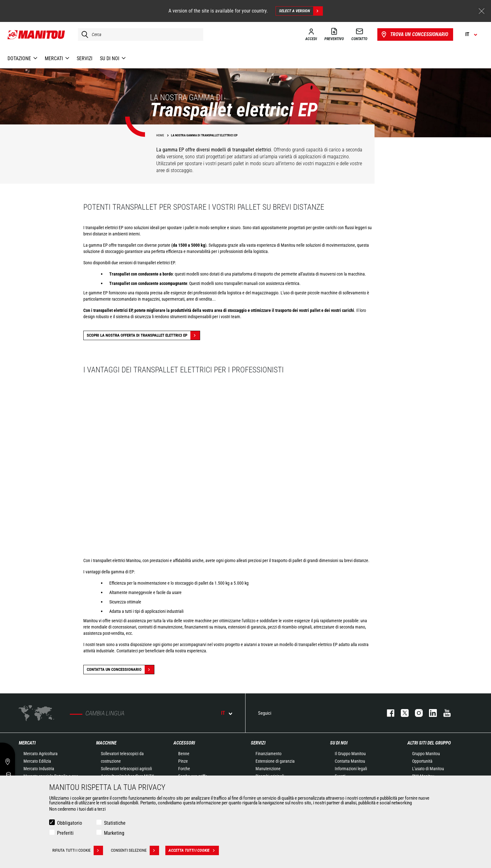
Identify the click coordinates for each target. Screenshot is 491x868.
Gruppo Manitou (426, 754)
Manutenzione (268, 769)
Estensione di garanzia (275, 761)
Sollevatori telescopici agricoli (126, 769)
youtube (444, 713)
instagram (416, 713)
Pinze (183, 761)
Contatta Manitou (350, 761)
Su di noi (339, 743)
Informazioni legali (351, 769)
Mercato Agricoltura (41, 754)
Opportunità (422, 761)
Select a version (301, 11)
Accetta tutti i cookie (194, 850)
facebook (388, 713)
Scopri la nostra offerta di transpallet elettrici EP (143, 335)
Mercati (27, 743)
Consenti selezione (135, 850)
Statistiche (115, 823)
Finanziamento (269, 754)
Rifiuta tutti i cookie (78, 850)
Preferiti (65, 833)
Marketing (114, 833)
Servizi (258, 743)
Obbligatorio (70, 823)
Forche (184, 769)
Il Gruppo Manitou (350, 754)
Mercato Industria (39, 769)
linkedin (430, 713)
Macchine (106, 743)
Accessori (184, 743)
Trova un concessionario (414, 34)
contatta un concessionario (120, 670)
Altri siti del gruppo (429, 743)
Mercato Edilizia (37, 761)
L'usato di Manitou (428, 769)
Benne (184, 754)
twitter (402, 713)
